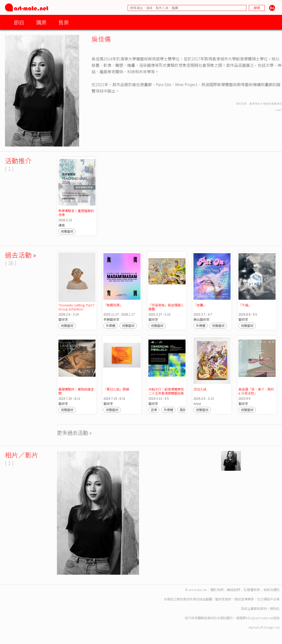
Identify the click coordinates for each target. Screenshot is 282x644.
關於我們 (217, 590)
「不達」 (245, 305)
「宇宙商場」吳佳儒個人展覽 (166, 307)
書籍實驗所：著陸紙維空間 (76, 391)
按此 (276, 608)
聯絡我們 (234, 590)
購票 (41, 22)
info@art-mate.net (259, 618)
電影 (183, 410)
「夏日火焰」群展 (116, 389)
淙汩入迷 (200, 389)
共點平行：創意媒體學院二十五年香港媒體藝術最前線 (166, 393)
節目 (19, 22)
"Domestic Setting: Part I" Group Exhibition (77, 307)
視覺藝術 (67, 231)
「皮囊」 (200, 305)
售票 (64, 22)
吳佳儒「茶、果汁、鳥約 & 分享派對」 (257, 391)
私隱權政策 (252, 590)
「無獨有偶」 (113, 305)
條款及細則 (271, 590)
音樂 (154, 410)
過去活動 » (21, 255)
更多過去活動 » (74, 433)
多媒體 (110, 326)
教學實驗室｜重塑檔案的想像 (76, 213)
